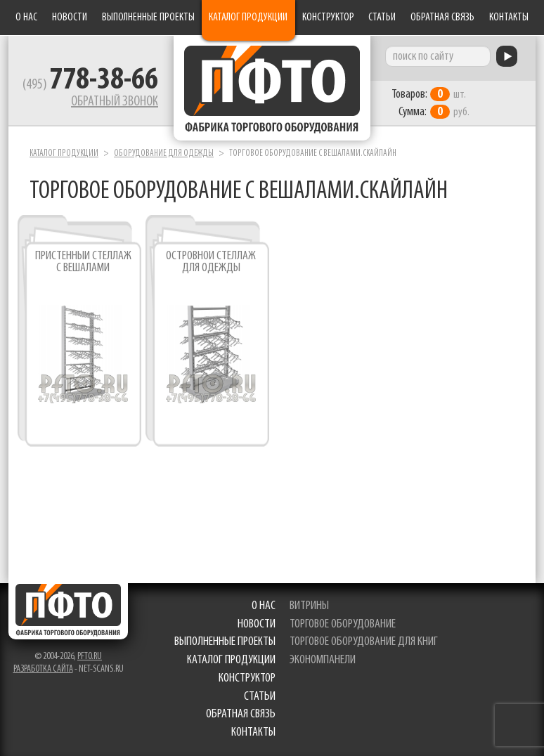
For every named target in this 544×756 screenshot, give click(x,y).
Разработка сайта (43, 669)
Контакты (509, 18)
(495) (90, 85)
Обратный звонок (115, 102)
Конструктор (328, 18)
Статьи (382, 18)
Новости (70, 18)
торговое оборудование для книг (364, 642)
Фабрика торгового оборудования (272, 88)
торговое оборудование (343, 624)
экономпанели (323, 660)
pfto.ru (90, 657)
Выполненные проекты (148, 18)
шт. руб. (430, 103)
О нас (26, 18)
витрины (309, 606)
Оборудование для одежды (164, 154)
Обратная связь (442, 18)
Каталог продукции (248, 18)
